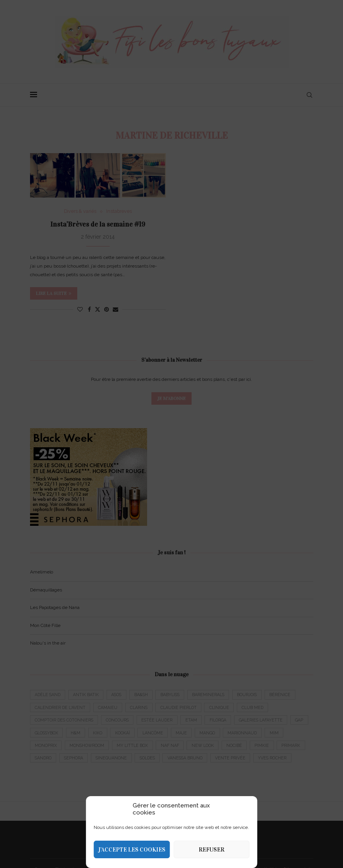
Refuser (211, 850)
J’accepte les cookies (132, 850)
